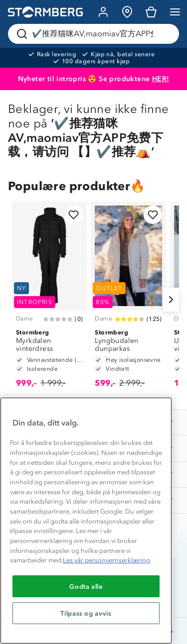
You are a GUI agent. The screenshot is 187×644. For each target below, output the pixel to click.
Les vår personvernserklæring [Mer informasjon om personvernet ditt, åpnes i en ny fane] (106, 560)
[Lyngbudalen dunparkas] (128, 299)
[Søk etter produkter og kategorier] (95, 34)
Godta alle (86, 586)
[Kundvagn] (151, 12)
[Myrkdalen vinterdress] (49, 299)
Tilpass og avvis (86, 613)
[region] (86, 521)
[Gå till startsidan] (45, 12)
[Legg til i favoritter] (74, 215)
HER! (161, 79)
